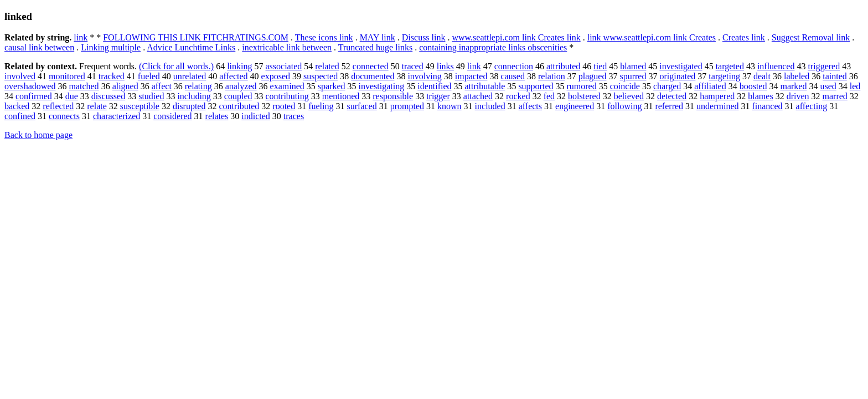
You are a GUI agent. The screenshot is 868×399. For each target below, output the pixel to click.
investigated (681, 66)
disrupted (189, 106)
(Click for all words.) (176, 66)
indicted (256, 116)
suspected (321, 76)
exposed (276, 76)
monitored (67, 76)
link (81, 37)
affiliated (710, 86)
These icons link (324, 37)
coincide (625, 86)
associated (284, 66)
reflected (58, 106)
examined (287, 86)
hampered (717, 96)
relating (198, 86)
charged (667, 86)
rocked (518, 96)
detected (672, 96)
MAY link (378, 37)
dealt (762, 76)
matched (84, 86)
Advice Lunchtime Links (191, 47)
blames (760, 96)
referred (669, 106)
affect (162, 86)
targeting (724, 76)
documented (373, 76)
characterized (117, 116)
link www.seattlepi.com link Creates (652, 37)
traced (413, 66)
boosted (753, 86)
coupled (238, 96)
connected (371, 66)
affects (530, 106)
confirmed (34, 96)
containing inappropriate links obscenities (493, 47)
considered (172, 116)
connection (514, 66)
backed (17, 106)
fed (549, 96)
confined (20, 116)
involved (20, 76)
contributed (239, 106)
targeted (730, 66)
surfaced (362, 106)
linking (239, 66)
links (445, 66)
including (194, 96)
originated (677, 76)
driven (798, 96)
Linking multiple (111, 47)
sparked (332, 86)
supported (536, 86)
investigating (382, 86)
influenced (776, 66)
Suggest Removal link (811, 37)
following (624, 106)
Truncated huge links (376, 47)
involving (424, 76)
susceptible (140, 106)
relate (97, 106)
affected (233, 76)
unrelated (190, 76)
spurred (633, 76)
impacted (471, 76)
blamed (633, 66)
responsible (393, 96)
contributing (287, 96)
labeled (797, 76)
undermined (717, 106)
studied (151, 96)
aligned (125, 86)
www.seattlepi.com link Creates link (516, 37)
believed (629, 96)
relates (217, 116)
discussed (108, 96)
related (327, 66)
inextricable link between (287, 47)
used (828, 86)
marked (793, 86)
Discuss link (424, 37)
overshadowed (30, 86)
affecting (812, 106)
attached (478, 96)
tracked (112, 76)
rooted (284, 106)
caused (513, 76)
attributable (485, 86)
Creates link (744, 37)
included (490, 106)
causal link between (39, 47)
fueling (321, 106)
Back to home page (38, 135)
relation (552, 76)
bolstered (584, 96)
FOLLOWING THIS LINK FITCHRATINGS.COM (196, 37)
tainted (835, 76)
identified (434, 86)
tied (600, 66)
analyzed (241, 86)
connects (64, 116)
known (449, 106)
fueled (149, 76)
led (855, 86)
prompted (407, 106)
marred (835, 96)
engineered (575, 106)
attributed (563, 66)
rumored (581, 86)
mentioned (341, 96)
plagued (593, 76)
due (72, 96)
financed (767, 106)
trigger (438, 96)
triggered (824, 66)
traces (294, 116)
